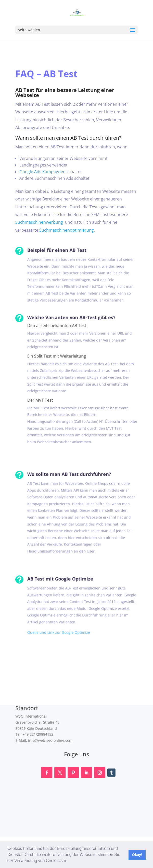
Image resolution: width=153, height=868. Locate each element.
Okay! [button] (137, 855)
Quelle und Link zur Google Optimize (54, 630)
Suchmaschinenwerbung (40, 222)
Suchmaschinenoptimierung (67, 230)
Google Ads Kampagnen (43, 172)
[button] (69, 861)
